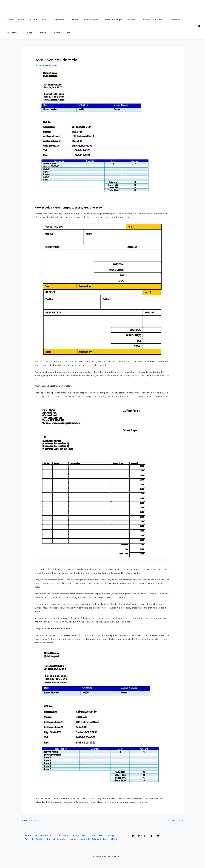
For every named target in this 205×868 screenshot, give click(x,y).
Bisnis (53, 836)
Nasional (44, 836)
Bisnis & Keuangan (108, 836)
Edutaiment (63, 836)
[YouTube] (168, 836)
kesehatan (75, 839)
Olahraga (75, 836)
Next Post (177, 820)
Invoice (39, 65)
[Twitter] (133, 836)
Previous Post (29, 820)
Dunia (35, 836)
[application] (17, 33)
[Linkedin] (142, 836)
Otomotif (86, 839)
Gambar (40, 839)
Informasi (50, 839)
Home (28, 836)
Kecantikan (62, 839)
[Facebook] (160, 836)
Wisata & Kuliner (89, 836)
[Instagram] (151, 836)
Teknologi (98, 839)
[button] (199, 26)
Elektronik (29, 839)
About (115, 839)
